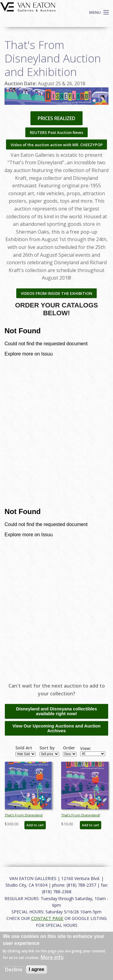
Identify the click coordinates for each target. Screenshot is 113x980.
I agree (36, 969)
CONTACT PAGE (47, 918)
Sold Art (24, 748)
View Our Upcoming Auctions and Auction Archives (56, 728)
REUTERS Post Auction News (56, 132)
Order (69, 748)
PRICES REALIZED (56, 118)
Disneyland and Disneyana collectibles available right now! (56, 711)
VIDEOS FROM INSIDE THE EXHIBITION (56, 293)
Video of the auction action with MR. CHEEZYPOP (57, 145)
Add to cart (35, 825)
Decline (14, 969)
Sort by (47, 748)
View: (86, 749)
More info (52, 957)
